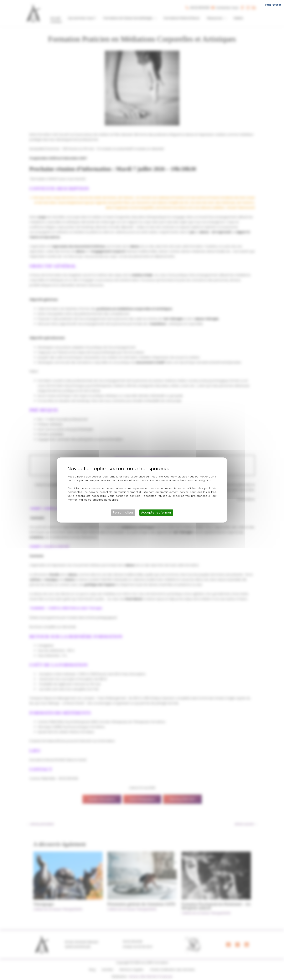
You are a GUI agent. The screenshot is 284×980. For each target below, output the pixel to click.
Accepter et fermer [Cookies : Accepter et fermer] (156, 512)
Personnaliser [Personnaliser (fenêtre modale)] (123, 512)
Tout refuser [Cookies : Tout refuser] (273, 5)
